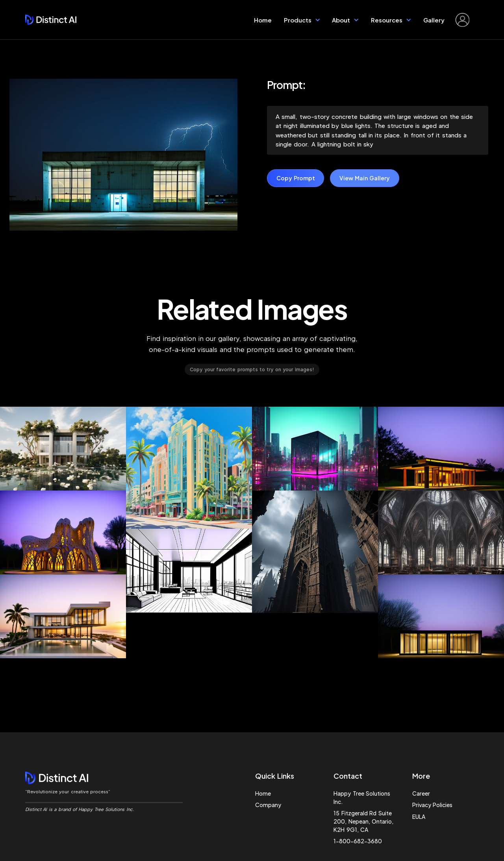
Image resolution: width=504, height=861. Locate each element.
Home (263, 20)
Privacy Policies (432, 805)
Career (421, 793)
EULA (419, 817)
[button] (302, 20)
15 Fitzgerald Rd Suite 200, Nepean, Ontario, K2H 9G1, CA (363, 821)
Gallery (434, 20)
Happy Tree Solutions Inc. (362, 797)
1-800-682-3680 (358, 841)
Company (268, 805)
